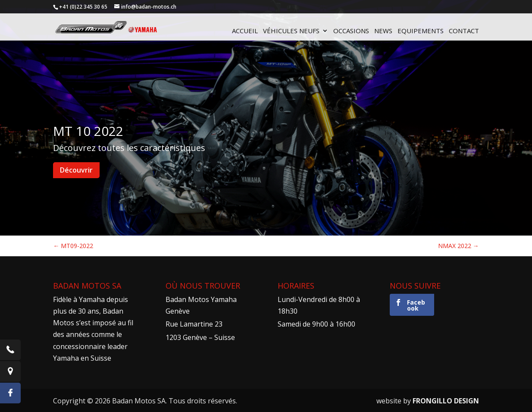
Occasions (351, 31)
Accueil (245, 31)
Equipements (421, 31)
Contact (464, 31)
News (383, 31)
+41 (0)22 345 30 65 (83, 7)
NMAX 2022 (458, 246)
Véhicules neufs (291, 31)
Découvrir (76, 170)
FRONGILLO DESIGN (446, 401)
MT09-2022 (73, 246)
